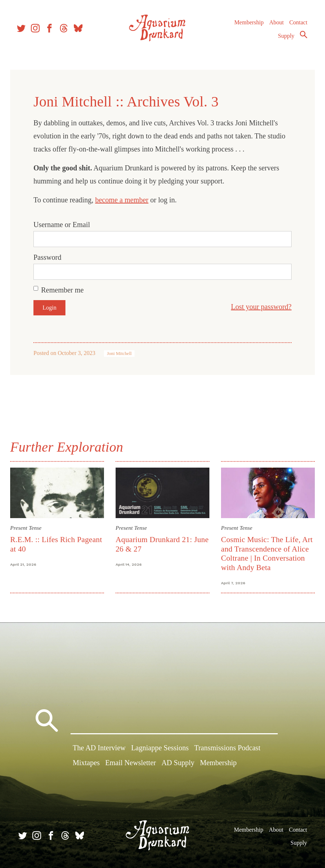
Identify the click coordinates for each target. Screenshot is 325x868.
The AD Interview (99, 748)
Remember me (64, 290)
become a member (123, 200)
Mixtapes (86, 764)
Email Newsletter (131, 764)
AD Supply (178, 764)
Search (302, 37)
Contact (297, 25)
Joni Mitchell (121, 354)
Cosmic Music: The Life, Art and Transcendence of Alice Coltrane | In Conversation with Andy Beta (266, 553)
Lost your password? (260, 307)
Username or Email (63, 225)
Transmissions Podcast (227, 748)
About (274, 25)
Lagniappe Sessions (160, 748)
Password (49, 257)
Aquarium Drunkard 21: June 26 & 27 (154, 544)
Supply (284, 39)
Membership (247, 25)
